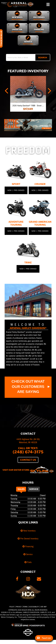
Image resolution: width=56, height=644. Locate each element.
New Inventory (28, 531)
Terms (25, 607)
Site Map (44, 607)
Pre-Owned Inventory (28, 539)
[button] (7, 90)
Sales (21, 489)
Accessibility (34, 607)
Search (43, 58)
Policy (12, 607)
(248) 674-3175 (28, 452)
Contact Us (28, 460)
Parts (28, 562)
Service (34, 489)
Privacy (19, 607)
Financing (28, 546)
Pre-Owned (19, 190)
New (9, 190)
